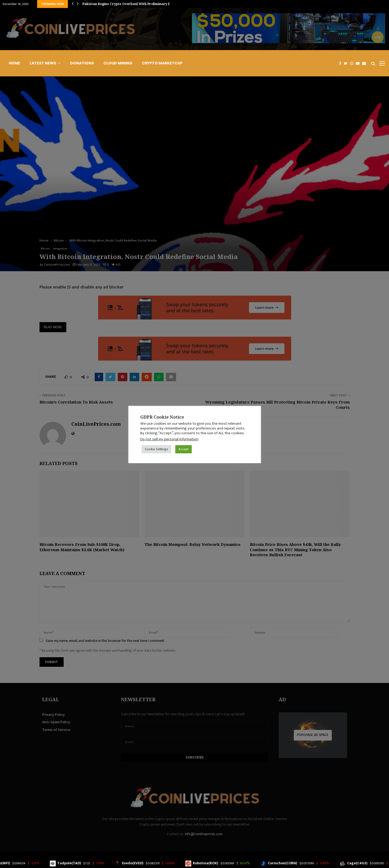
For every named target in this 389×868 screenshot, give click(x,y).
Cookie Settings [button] (156, 449)
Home (14, 63)
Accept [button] (183, 449)
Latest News (43, 63)
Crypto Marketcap (162, 63)
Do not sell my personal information (169, 439)
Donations (82, 63)
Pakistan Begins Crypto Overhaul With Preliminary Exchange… (135, 4)
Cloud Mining (118, 63)
